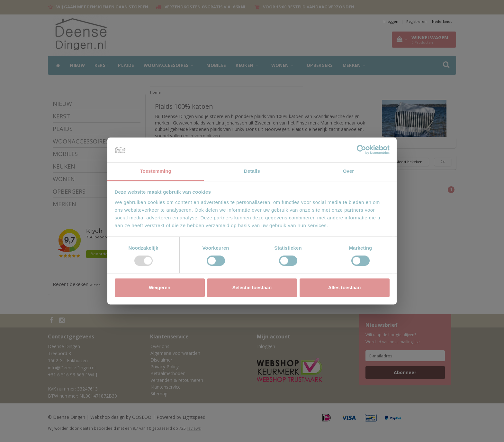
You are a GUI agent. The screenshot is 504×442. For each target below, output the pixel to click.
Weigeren (160, 287)
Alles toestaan (345, 287)
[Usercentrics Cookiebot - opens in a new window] (361, 150)
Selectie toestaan (252, 287)
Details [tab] (252, 171)
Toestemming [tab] (156, 171)
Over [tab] (349, 171)
